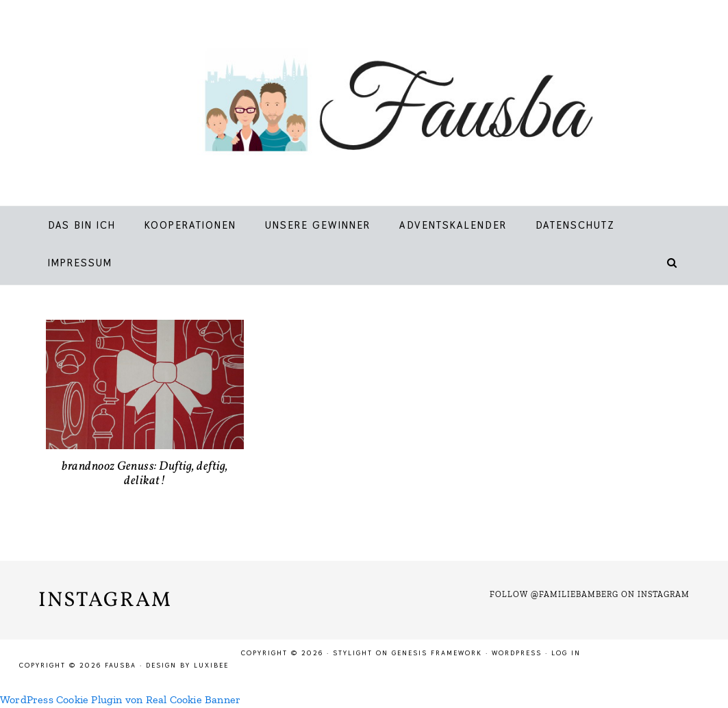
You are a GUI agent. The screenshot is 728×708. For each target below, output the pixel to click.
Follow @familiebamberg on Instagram (590, 594)
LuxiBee (211, 665)
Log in (566, 653)
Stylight (353, 653)
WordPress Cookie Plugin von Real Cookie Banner (120, 699)
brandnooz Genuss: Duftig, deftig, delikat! (145, 474)
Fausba (381, 106)
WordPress (517, 653)
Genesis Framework (437, 653)
